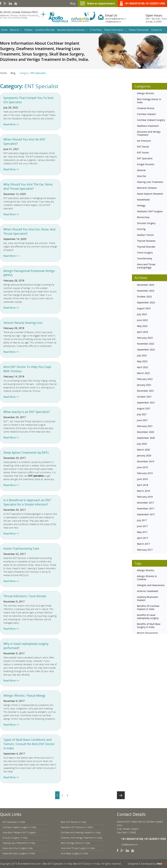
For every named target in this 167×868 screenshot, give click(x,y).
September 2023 (146, 302)
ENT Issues (143, 152)
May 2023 (142, 326)
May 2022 (142, 361)
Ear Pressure (144, 141)
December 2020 (146, 432)
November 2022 (146, 344)
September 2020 (146, 438)
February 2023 (145, 338)
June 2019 (142, 467)
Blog (73, 3)
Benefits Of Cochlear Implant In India (148, 608)
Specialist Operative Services (71, 30)
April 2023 (143, 332)
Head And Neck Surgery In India (19, 853)
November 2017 (146, 508)
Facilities (28, 30)
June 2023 (142, 320)
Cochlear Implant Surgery (151, 120)
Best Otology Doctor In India (149, 101)
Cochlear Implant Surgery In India (19, 827)
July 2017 (142, 520)
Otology (141, 205)
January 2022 (144, 385)
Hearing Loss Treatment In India (19, 843)
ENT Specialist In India (14, 822)
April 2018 (143, 485)
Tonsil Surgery (145, 253)
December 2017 (146, 503)
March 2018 (143, 491)
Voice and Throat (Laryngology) (146, 266)
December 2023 (146, 285)
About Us (14, 30)
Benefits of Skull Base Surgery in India (149, 625)
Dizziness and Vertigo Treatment (149, 133)
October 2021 (144, 397)
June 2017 (142, 526)
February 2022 (145, 379)
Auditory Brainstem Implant (148, 599)
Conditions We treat (45, 30)
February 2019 (145, 473)
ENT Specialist (145, 158)
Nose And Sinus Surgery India (17, 848)
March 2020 (143, 450)
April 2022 (143, 367)
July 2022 (142, 355)
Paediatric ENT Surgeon (150, 211)
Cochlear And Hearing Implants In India (81, 832)
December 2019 (146, 461)
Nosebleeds (143, 200)
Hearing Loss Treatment (150, 182)
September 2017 (146, 514)
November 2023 (146, 291)
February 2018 (145, 497)
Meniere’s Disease (147, 188)
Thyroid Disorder (146, 247)
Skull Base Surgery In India (74, 853)
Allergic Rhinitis (146, 93)
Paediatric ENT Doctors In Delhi (77, 827)
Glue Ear (142, 176)
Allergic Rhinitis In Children (147, 578)
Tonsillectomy (144, 258)
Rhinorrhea (143, 217)
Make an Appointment (101, 3)
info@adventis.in (113, 22)
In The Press (96, 30)
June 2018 (142, 479)
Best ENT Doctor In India (73, 822)
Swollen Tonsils (145, 235)
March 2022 (143, 373)
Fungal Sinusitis (146, 164)
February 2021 (145, 426)
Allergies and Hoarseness (151, 585)
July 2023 (142, 314)
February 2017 (145, 550)
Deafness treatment (148, 126)
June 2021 (142, 420)
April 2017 (143, 538)
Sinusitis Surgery (146, 223)
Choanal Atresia (146, 108)
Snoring (141, 229)
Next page (121, 795)
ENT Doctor (143, 147)
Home (4, 30)
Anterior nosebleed (148, 591)
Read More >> (11, 124)
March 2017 (143, 544)
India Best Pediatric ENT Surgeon (19, 832)
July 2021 (142, 414)
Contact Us (156, 30)
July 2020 (142, 444)
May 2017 (142, 532)
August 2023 (144, 308)
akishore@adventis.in (115, 19)
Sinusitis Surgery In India (15, 838)
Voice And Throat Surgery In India (78, 848)
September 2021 (146, 403)
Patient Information (114, 30)
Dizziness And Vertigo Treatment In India (81, 838)
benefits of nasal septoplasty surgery (148, 616)
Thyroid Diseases (146, 241)
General (141, 170)
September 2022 (146, 350)
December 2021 (146, 391)
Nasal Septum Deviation (150, 194)
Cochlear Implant (146, 114)
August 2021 (144, 408)
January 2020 (144, 456)
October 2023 (144, 297)
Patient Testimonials (139, 30)
